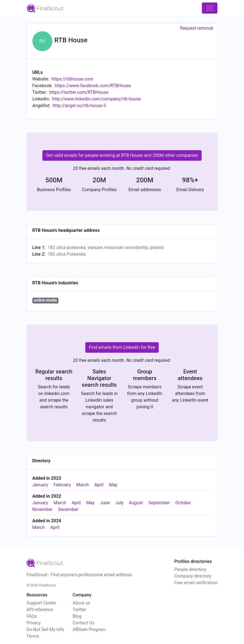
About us (81, 603)
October (183, 503)
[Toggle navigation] (210, 8)
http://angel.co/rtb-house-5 (79, 106)
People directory (190, 569)
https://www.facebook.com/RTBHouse (93, 86)
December (68, 509)
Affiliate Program (89, 629)
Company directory (193, 576)
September (159, 503)
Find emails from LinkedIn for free (122, 347)
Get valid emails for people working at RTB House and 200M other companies (122, 155)
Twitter (79, 610)
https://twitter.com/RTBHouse (79, 92)
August (136, 503)
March (83, 485)
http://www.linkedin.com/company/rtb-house (96, 99)
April (99, 485)
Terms (33, 636)
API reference (40, 610)
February (62, 485)
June (105, 503)
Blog (77, 616)
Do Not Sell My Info (45, 629)
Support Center (41, 603)
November (43, 509)
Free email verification (196, 583)
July (119, 503)
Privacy (34, 623)
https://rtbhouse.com (72, 79)
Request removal (197, 28)
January (40, 485)
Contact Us (84, 623)
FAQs (32, 616)
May (113, 485)
